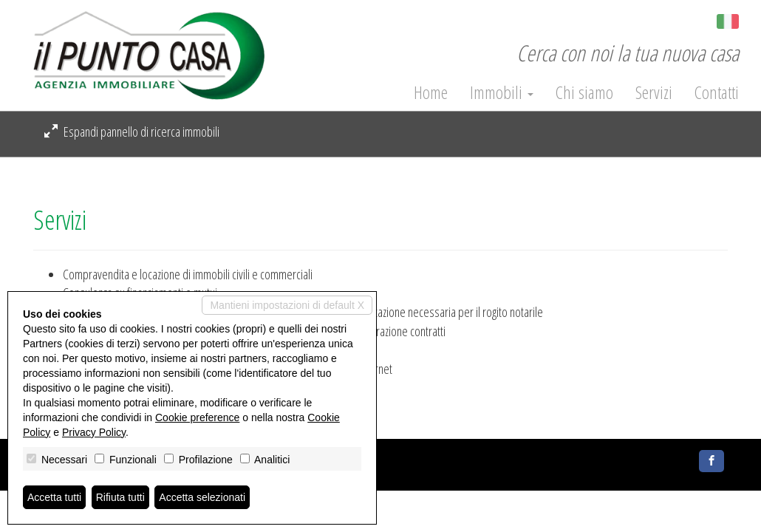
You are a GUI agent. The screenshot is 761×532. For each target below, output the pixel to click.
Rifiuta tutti (120, 497)
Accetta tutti (54, 497)
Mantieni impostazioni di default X (287, 305)
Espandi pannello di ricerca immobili (132, 132)
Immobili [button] (502, 92)
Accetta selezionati (202, 497)
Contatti (717, 92)
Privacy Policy (94, 432)
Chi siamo (584, 92)
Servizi (654, 92)
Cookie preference (197, 417)
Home (431, 92)
